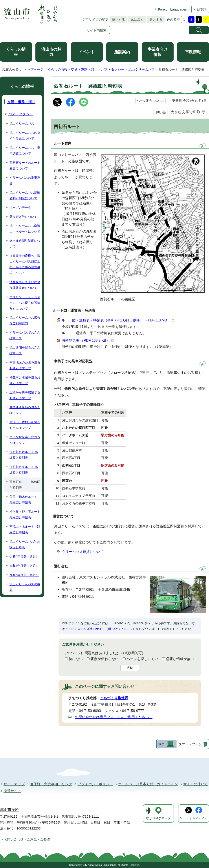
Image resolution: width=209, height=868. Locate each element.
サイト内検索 (97, 30)
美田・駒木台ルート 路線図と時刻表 (23, 500)
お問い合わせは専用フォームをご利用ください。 (114, 717)
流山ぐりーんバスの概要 (25, 587)
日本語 (202, 9)
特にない (76, 659)
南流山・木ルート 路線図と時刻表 (25, 529)
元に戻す (136, 19)
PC (162, 744)
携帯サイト (12, 791)
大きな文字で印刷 (185, 112)
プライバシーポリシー (95, 784)
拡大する (155, 19)
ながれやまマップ (158, 818)
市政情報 (193, 52)
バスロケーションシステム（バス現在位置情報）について (25, 303)
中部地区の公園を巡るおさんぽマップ (25, 365)
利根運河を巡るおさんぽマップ (25, 410)
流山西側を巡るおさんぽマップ (25, 350)
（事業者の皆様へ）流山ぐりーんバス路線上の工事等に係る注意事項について (25, 264)
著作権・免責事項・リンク (51, 784)
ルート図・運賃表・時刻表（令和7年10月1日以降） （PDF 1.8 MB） (118, 320)
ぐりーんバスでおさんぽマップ (25, 335)
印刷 (158, 112)
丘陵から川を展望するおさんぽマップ (25, 395)
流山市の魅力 (51, 52)
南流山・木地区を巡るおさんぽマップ (25, 425)
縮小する (117, 19)
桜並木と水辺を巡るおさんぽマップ (25, 380)
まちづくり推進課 (114, 698)
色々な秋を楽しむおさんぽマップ (25, 440)
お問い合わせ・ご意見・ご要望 (27, 839)
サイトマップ (14, 784)
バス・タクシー (113, 69)
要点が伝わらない (104, 659)
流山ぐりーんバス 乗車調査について (25, 150)
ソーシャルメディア (194, 818)
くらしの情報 (16, 52)
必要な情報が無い (180, 659)
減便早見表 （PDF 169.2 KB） (88, 340)
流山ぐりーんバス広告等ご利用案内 (25, 320)
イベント (87, 52)
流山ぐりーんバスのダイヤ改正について (25, 136)
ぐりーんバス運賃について (83, 552)
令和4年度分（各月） (24, 556)
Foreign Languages (172, 9)
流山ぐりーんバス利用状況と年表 (25, 544)
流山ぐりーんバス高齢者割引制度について (25, 195)
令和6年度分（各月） (24, 575)
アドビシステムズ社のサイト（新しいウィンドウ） (100, 629)
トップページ (34, 69)
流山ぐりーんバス (141, 69)
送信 (130, 668)
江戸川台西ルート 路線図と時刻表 (24, 455)
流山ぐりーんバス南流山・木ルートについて (25, 229)
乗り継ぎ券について (23, 217)
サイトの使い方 (196, 784)
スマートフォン (190, 744)
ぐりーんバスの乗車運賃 (25, 180)
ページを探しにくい (142, 659)
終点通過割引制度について (25, 244)
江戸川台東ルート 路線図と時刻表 (24, 470)
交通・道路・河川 (84, 69)
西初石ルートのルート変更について (25, 165)
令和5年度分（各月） (24, 566)
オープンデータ (20, 207)
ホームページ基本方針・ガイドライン (148, 784)
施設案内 (122, 52)
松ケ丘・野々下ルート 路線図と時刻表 (26, 514)
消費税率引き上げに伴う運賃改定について (25, 285)
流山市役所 (9, 810)
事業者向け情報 (158, 52)
